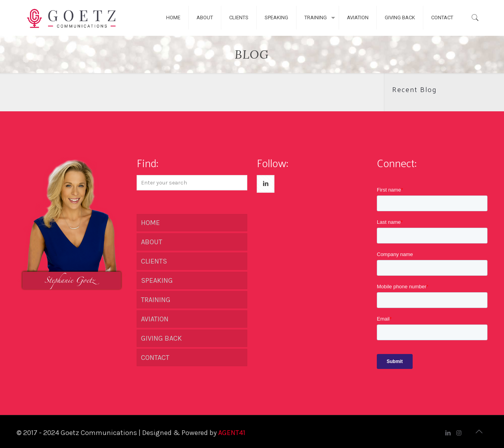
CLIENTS (154, 261)
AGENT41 (232, 433)
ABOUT (152, 242)
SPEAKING (157, 280)
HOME (150, 223)
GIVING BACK (161, 338)
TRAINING (156, 300)
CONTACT (155, 358)
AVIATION (155, 319)
